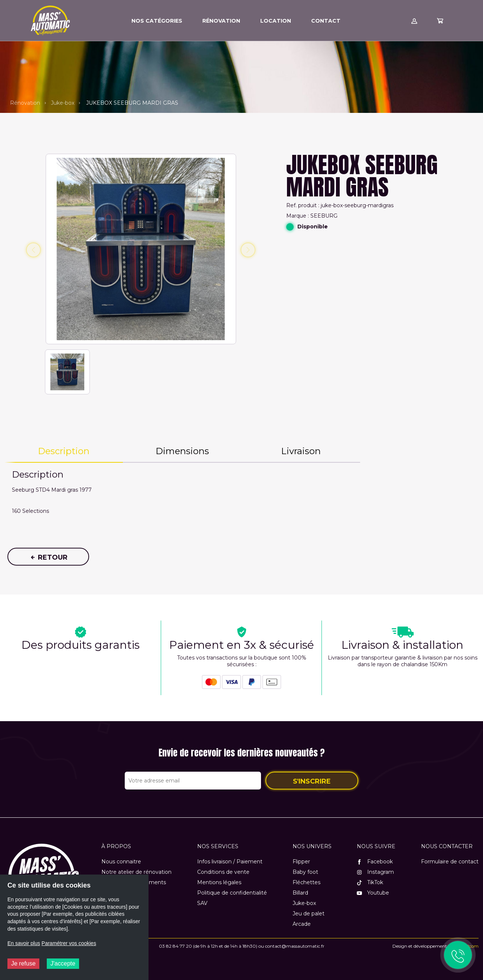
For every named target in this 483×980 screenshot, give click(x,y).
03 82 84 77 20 (175, 946)
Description (64, 451)
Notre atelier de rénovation (136, 872)
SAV (202, 903)
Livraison (301, 451)
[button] (67, 373)
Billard (300, 893)
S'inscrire (312, 781)
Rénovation (25, 103)
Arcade (302, 924)
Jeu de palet (309, 914)
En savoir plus (24, 943)
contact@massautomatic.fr (295, 946)
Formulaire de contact (450, 862)
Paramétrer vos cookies (69, 943)
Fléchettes (306, 882)
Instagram (375, 872)
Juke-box (63, 103)
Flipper (301, 862)
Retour (48, 557)
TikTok (370, 882)
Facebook (375, 862)
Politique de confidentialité (232, 893)
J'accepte (63, 963)
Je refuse (23, 963)
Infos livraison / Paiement (230, 862)
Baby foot (305, 872)
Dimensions (182, 451)
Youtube (373, 893)
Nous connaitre (121, 862)
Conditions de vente (223, 872)
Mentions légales (219, 882)
